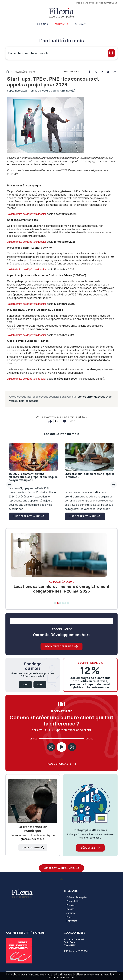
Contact (80, 24)
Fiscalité (71, 905)
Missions (43, 24)
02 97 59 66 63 (110, 3)
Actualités (61, 24)
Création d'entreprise (77, 897)
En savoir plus (67, 977)
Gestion (70, 909)
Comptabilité (73, 901)
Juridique (71, 913)
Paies (69, 917)
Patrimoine (72, 921)
